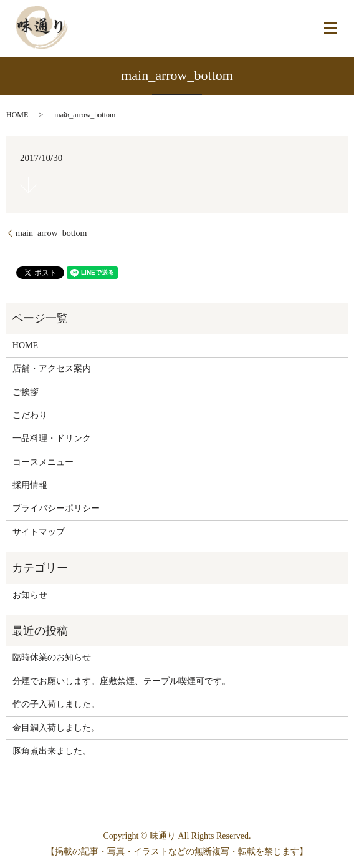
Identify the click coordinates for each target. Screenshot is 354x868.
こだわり (30, 415)
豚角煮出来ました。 (52, 751)
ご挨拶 (26, 392)
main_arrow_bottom (51, 233)
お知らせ (30, 595)
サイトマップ (39, 532)
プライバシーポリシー (56, 508)
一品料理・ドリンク (52, 438)
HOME (17, 115)
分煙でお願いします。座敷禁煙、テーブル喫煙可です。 (122, 681)
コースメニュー (43, 462)
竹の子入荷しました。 (56, 704)
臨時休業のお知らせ (52, 657)
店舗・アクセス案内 (52, 368)
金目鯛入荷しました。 (56, 728)
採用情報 (30, 485)
